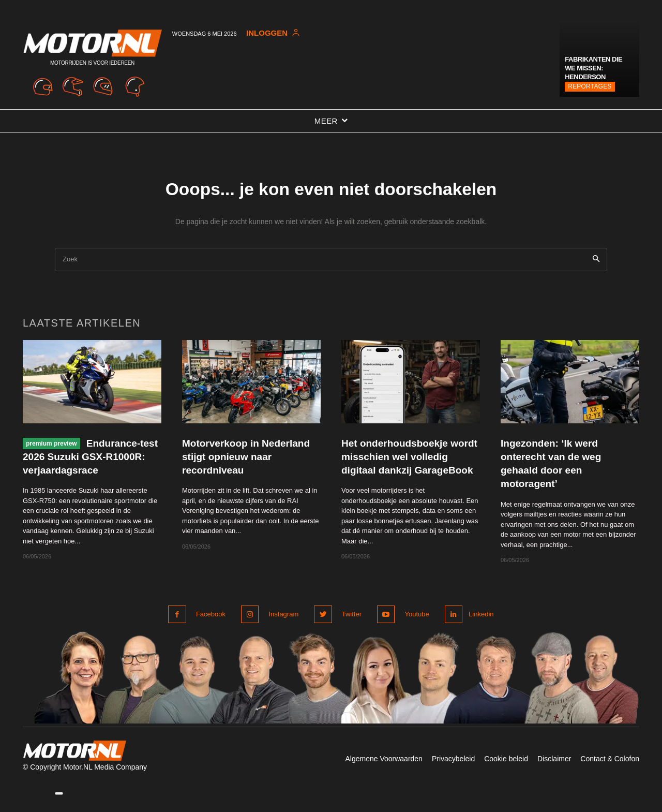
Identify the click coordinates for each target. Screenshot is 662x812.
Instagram (282, 630)
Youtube (413, 630)
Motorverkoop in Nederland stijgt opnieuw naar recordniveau (247, 463)
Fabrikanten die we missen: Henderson (593, 68)
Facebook (211, 630)
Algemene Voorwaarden (383, 774)
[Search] (596, 266)
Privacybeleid (453, 774)
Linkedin (480, 630)
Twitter (349, 630)
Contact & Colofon (610, 774)
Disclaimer (554, 774)
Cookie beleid (506, 774)
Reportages (590, 86)
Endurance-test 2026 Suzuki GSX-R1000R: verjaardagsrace (88, 463)
